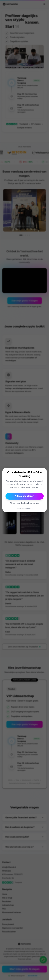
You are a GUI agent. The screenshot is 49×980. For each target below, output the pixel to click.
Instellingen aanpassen (25, 508)
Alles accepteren (24, 496)
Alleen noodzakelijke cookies (24, 503)
